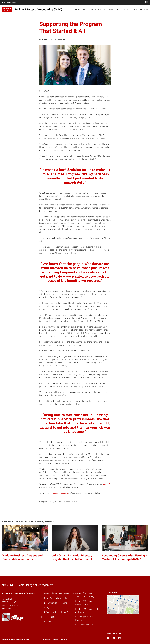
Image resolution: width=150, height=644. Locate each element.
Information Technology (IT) (56, 612)
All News (134, 9)
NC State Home (9, 2)
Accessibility (50, 617)
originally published (60, 493)
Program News (80, 9)
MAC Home (144, 9)
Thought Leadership (111, 9)
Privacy (47, 622)
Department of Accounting (56, 603)
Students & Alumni (95, 9)
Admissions (125, 9)
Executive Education (84, 625)
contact (107, 484)
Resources (64, 639)
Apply (47, 607)
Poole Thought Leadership (55, 598)
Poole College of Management (57, 593)
